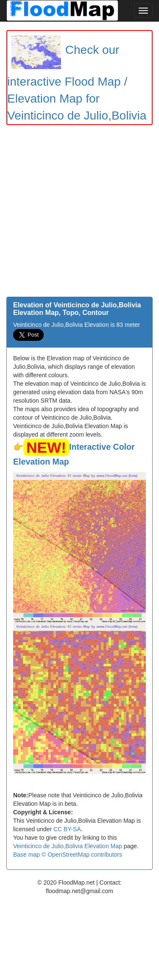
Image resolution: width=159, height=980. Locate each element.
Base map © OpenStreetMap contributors (68, 855)
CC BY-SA (67, 829)
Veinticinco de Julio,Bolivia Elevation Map (68, 846)
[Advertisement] (79, 213)
